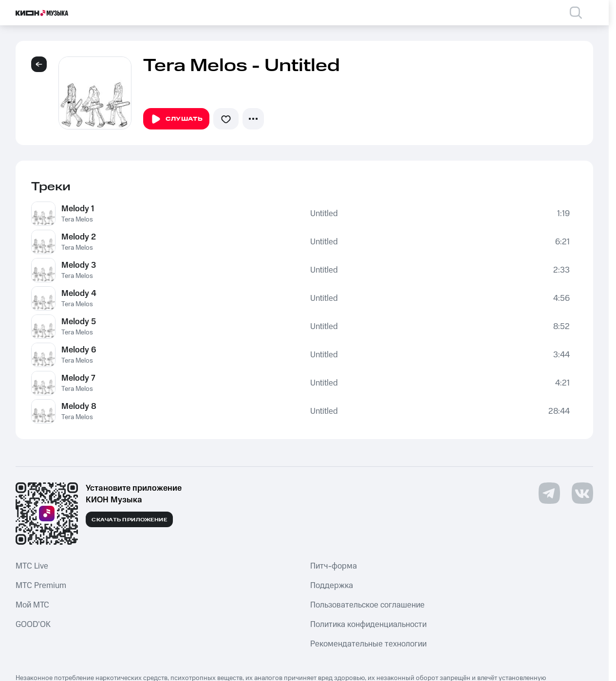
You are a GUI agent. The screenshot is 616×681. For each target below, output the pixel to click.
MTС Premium (41, 586)
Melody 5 (79, 322)
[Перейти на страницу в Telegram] (549, 493)
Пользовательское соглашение (367, 605)
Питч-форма (334, 566)
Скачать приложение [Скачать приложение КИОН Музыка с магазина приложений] (129, 520)
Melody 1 (78, 209)
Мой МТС (32, 605)
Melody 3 (79, 265)
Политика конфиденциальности (368, 625)
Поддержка (332, 586)
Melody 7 (78, 378)
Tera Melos (77, 220)
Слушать (176, 119)
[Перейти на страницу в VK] (582, 493)
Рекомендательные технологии (368, 644)
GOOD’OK (33, 625)
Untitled (324, 214)
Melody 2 (79, 237)
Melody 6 (79, 350)
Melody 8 (79, 406)
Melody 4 (79, 294)
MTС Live (32, 566)
